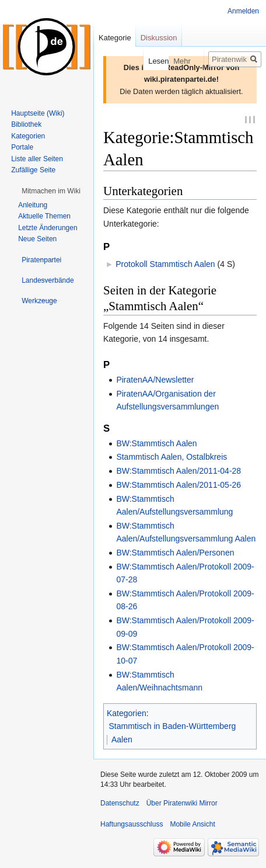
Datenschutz (120, 804)
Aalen (122, 741)
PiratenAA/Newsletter (155, 381)
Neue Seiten (37, 239)
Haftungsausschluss (132, 825)
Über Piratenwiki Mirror (182, 804)
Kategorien (127, 714)
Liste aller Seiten (37, 159)
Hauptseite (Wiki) (38, 113)
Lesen (126, 61)
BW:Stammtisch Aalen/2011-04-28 (178, 472)
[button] (51, 191)
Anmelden (243, 11)
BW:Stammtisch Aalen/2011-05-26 (178, 486)
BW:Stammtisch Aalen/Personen (175, 554)
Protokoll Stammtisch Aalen (165, 265)
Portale (22, 147)
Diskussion (159, 38)
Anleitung (33, 205)
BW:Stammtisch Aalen (156, 445)
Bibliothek (26, 124)
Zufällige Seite (33, 170)
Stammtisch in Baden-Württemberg (173, 727)
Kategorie (115, 38)
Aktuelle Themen (44, 216)
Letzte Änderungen (48, 228)
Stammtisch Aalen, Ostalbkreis (171, 458)
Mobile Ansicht (192, 825)
